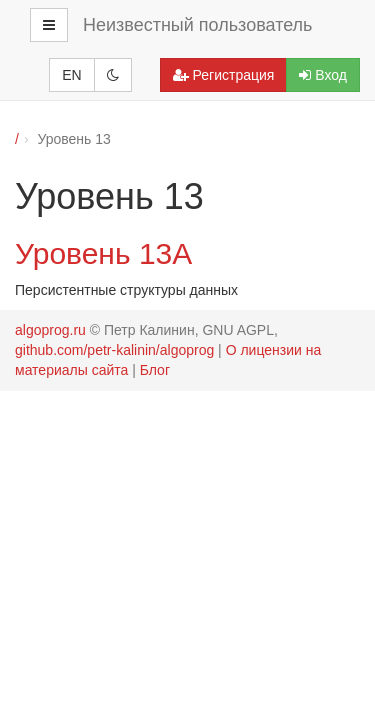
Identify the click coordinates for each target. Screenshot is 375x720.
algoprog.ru (50, 330)
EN (71, 75)
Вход (323, 75)
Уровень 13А (103, 253)
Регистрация (224, 75)
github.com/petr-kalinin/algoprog (114, 350)
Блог (155, 370)
